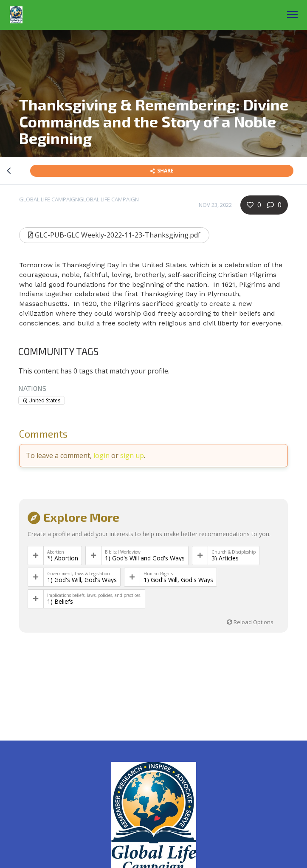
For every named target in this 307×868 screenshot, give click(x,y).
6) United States (42, 400)
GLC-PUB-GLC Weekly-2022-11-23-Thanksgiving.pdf (114, 235)
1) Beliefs (60, 602)
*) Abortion (63, 558)
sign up (132, 455)
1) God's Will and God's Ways (145, 558)
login (101, 455)
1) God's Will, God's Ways (82, 580)
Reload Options (250, 622)
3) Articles (225, 558)
